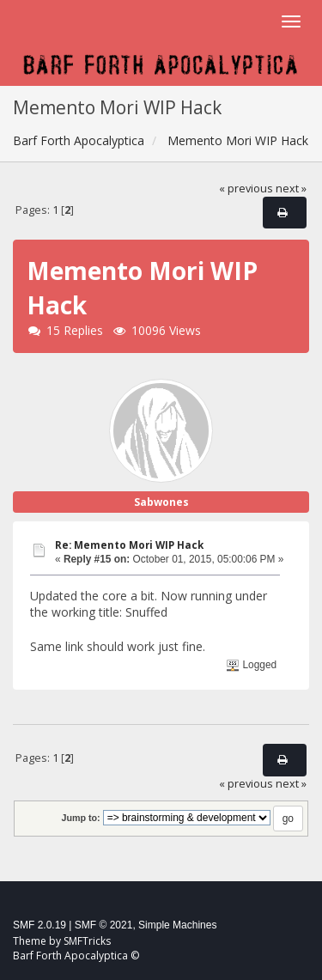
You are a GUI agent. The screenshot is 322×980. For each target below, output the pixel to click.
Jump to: (80, 818)
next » (291, 189)
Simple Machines (177, 925)
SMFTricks (87, 941)
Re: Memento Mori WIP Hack (129, 545)
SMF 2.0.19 (39, 925)
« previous (246, 189)
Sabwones (161, 502)
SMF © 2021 (104, 925)
